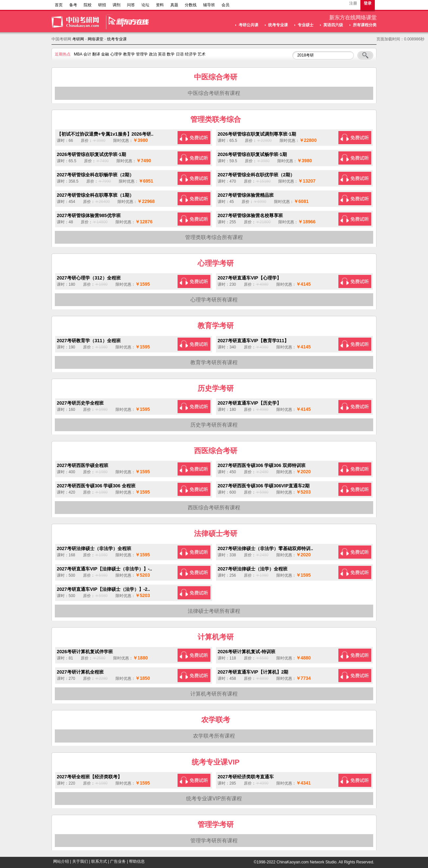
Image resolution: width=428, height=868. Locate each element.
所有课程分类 (365, 25)
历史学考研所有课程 (214, 425)
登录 (368, 3)
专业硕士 (306, 25)
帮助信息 (137, 861)
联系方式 (99, 861)
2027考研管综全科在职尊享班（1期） (95, 195)
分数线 (191, 5)
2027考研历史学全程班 (80, 403)
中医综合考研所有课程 (214, 93)
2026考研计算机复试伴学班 (85, 652)
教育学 (129, 54)
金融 (105, 54)
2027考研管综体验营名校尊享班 (250, 215)
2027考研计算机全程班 (80, 672)
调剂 (117, 5)
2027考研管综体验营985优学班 (89, 215)
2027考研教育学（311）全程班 (89, 341)
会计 (87, 54)
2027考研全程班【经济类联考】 (89, 777)
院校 (88, 5)
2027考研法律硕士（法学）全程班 (253, 569)
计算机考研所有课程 (214, 694)
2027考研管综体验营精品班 (246, 195)
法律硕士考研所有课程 (214, 611)
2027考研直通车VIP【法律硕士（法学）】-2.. (103, 589)
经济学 (191, 54)
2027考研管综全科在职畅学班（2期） (95, 175)
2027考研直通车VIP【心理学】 (249, 278)
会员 (225, 5)
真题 (174, 5)
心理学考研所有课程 (214, 300)
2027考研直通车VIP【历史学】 (249, 403)
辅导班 (209, 5)
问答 (131, 5)
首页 (59, 5)
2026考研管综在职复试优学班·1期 (91, 154)
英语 (162, 54)
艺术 (202, 54)
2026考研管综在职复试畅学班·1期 (252, 154)
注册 (353, 3)
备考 (73, 5)
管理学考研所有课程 (214, 841)
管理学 (142, 54)
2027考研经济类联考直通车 (246, 777)
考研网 (78, 39)
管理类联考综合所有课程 (214, 237)
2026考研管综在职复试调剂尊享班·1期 (257, 134)
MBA (78, 54)
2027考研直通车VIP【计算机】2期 (253, 672)
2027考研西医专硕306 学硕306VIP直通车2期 (264, 486)
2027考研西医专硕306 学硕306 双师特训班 (262, 465)
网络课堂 (96, 39)
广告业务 (118, 861)
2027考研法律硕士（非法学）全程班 (94, 548)
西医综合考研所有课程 (214, 508)
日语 (180, 54)
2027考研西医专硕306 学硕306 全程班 (96, 486)
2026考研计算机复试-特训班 (246, 652)
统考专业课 (278, 25)
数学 (171, 54)
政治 (153, 54)
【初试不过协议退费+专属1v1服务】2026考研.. (105, 134)
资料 (160, 5)
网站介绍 (61, 861)
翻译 (96, 54)
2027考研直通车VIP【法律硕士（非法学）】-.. (104, 569)
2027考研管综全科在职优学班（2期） (256, 175)
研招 (102, 5)
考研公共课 (248, 25)
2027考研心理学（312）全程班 (89, 278)
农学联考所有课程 (214, 736)
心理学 (116, 54)
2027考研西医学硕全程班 (83, 465)
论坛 (145, 5)
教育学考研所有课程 (214, 362)
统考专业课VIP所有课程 (214, 799)
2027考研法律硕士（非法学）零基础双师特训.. (265, 548)
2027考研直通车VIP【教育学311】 (253, 341)
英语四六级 (333, 25)
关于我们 (80, 861)
